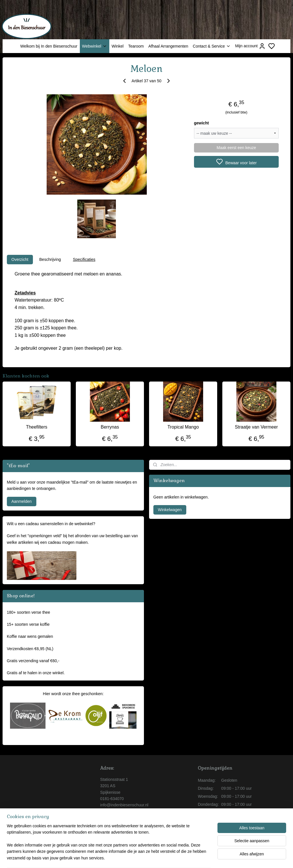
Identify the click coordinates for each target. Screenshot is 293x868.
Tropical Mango (183, 427)
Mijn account (251, 46)
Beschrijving (50, 259)
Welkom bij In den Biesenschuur (49, 46)
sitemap (169, 857)
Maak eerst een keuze (236, 148)
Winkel (118, 46)
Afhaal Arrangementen (168, 46)
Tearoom (136, 46)
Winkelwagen (170, 510)
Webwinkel (95, 46)
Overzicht (20, 259)
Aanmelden (22, 501)
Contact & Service (212, 46)
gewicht (201, 123)
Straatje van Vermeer (256, 427)
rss (180, 857)
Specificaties (84, 259)
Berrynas (110, 427)
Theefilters (37, 427)
